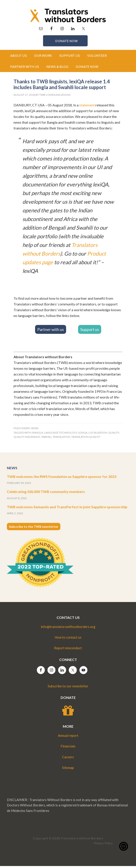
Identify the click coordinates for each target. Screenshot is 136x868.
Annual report (68, 737)
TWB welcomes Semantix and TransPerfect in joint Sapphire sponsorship (67, 509)
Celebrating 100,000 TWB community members (46, 494)
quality (114, 435)
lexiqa (83, 435)
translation (61, 439)
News (35, 430)
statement (87, 107)
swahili (46, 439)
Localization (98, 435)
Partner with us (51, 331)
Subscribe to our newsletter (68, 688)
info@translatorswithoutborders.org (68, 629)
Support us (90, 331)
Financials (68, 748)
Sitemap (68, 770)
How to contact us (68, 639)
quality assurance (27, 439)
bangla (38, 435)
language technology (61, 435)
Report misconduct (68, 650)
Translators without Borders (68, 16)
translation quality (86, 439)
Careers (68, 759)
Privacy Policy (103, 845)
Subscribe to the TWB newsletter (34, 529)
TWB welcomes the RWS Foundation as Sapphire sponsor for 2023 (62, 478)
